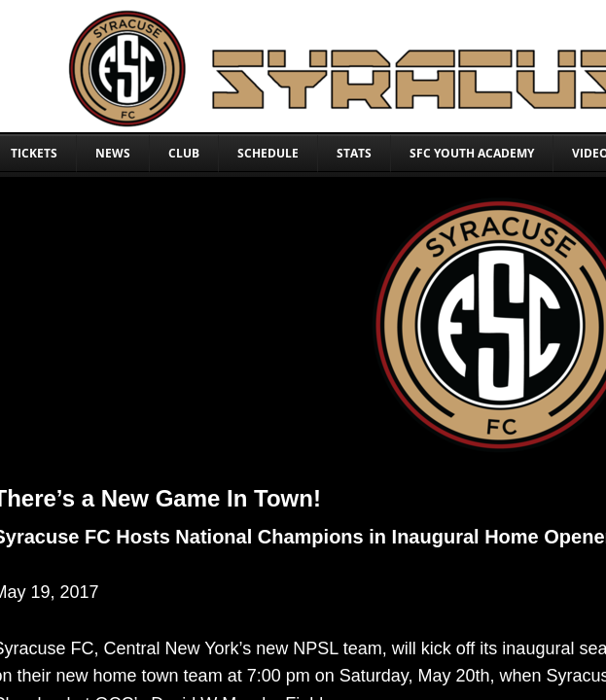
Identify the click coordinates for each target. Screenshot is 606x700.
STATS (354, 153)
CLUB (184, 153)
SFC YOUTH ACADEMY (472, 153)
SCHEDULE (268, 153)
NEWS (113, 153)
